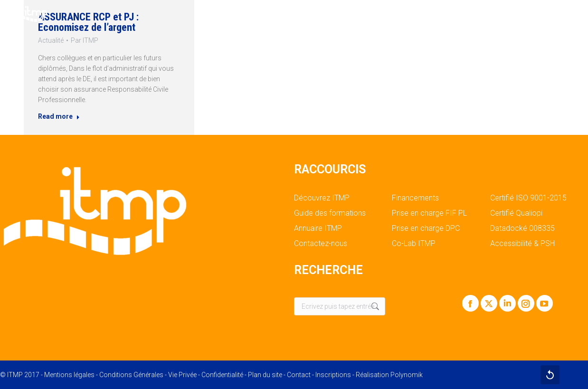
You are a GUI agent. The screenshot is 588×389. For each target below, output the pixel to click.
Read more (57, 119)
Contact (299, 375)
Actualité (48, 39)
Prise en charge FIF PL (429, 213)
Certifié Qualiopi (516, 213)
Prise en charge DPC (426, 228)
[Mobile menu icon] (573, 14)
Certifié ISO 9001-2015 (528, 198)
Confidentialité (222, 375)
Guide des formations (330, 213)
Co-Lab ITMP (414, 244)
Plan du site (265, 375)
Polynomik (407, 375)
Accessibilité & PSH (522, 244)
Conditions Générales (131, 375)
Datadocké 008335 (522, 228)
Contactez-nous (321, 244)
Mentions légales (69, 375)
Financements (415, 198)
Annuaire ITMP (318, 228)
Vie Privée (182, 375)
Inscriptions (333, 375)
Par (83, 39)
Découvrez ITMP (322, 198)
